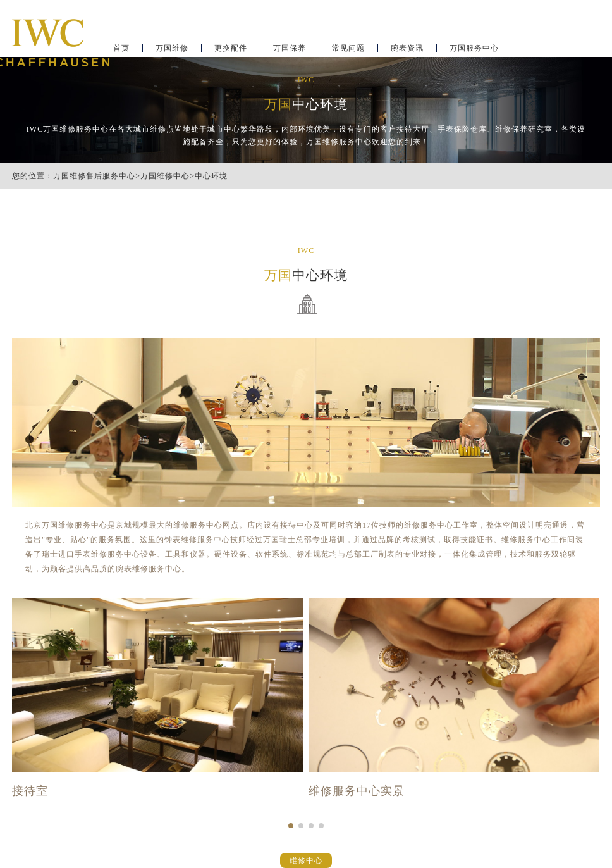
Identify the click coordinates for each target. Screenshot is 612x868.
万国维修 (172, 48)
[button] (291, 826)
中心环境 (211, 176)
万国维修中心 (165, 176)
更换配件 (231, 48)
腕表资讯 (407, 48)
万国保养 (290, 48)
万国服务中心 (474, 48)
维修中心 (306, 860)
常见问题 (348, 48)
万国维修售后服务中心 (94, 176)
